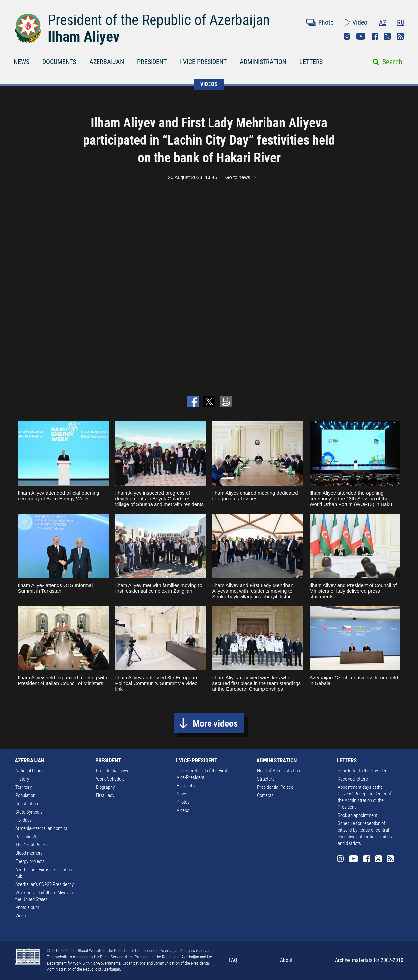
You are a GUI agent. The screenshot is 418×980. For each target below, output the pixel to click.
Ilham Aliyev (84, 37)
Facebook (375, 36)
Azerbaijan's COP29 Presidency (45, 884)
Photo (326, 22)
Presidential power (113, 771)
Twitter (387, 36)
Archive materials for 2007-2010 (369, 960)
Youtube (361, 36)
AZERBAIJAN (107, 62)
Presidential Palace (275, 787)
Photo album (27, 907)
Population (25, 795)
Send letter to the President (363, 771)
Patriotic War (28, 837)
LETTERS (311, 62)
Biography (105, 787)
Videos (183, 810)
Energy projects (30, 861)
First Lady (105, 795)
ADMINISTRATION (263, 62)
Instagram (347, 36)
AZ (383, 22)
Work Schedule (110, 779)
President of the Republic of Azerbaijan (159, 20)
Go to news (238, 177)
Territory (24, 787)
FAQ (233, 960)
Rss (400, 36)
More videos (215, 723)
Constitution (27, 804)
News (182, 794)
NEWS (22, 62)
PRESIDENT (152, 62)
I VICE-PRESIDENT (203, 62)
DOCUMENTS (59, 62)
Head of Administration (279, 771)
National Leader (30, 771)
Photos (183, 802)
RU (401, 22)
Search (392, 62)
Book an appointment (357, 815)
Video (360, 22)
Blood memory (29, 853)
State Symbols (29, 812)
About (286, 960)
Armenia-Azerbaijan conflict (41, 828)
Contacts (265, 795)
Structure (266, 779)
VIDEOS (209, 84)
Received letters (353, 779)
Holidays (24, 820)
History (22, 779)
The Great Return (32, 845)
